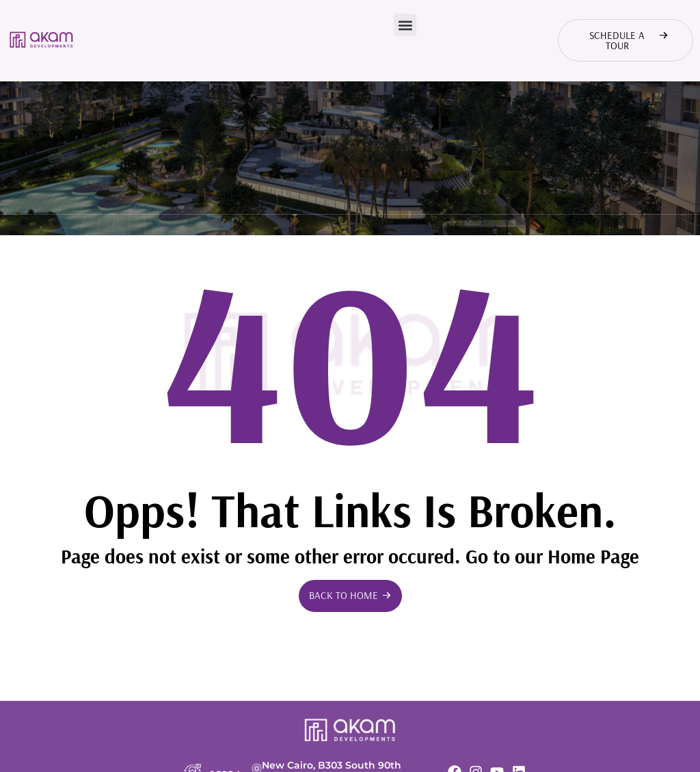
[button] (405, 25)
